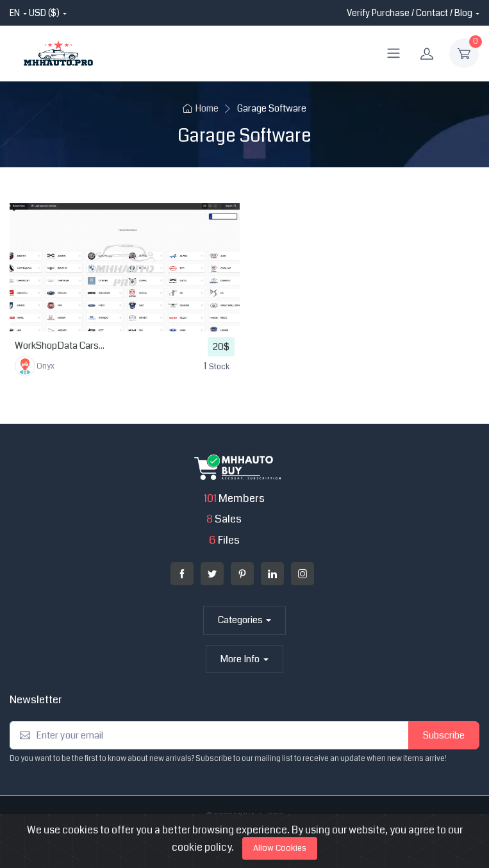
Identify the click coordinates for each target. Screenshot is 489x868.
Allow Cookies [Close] (280, 848)
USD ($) (44, 13)
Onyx (35, 366)
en (15, 13)
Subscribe (444, 735)
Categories (240, 620)
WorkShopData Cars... (60, 346)
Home (201, 109)
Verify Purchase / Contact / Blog (410, 13)
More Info (240, 659)
